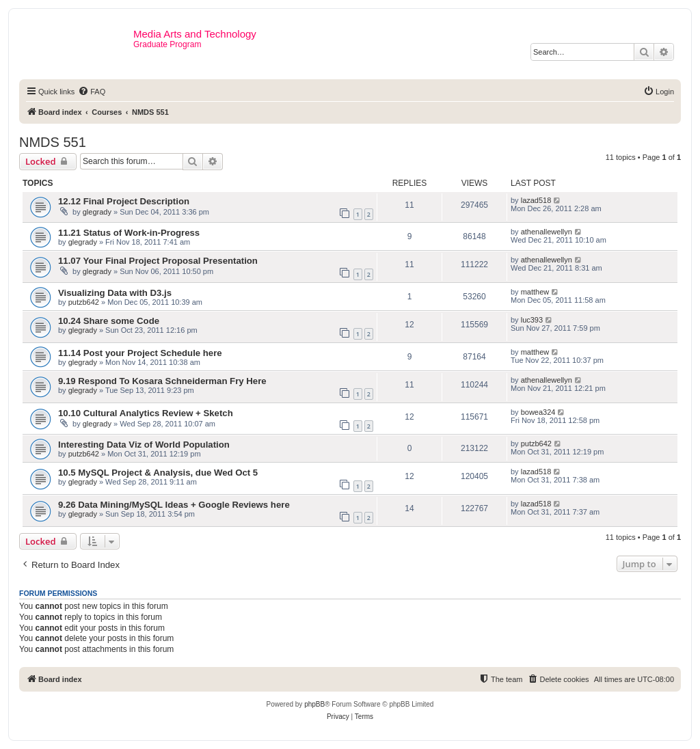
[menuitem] (92, 92)
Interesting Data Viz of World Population (144, 445)
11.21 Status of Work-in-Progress (129, 233)
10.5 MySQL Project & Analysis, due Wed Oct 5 (158, 473)
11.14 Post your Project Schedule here (140, 353)
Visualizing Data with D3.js (115, 293)
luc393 (532, 320)
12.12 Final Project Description (124, 201)
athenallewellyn (547, 232)
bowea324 (538, 412)
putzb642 (84, 302)
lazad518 (536, 200)
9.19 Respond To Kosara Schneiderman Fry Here (162, 381)
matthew (535, 292)
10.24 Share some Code (109, 321)
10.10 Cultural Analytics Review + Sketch (146, 413)
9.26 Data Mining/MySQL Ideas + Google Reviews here (174, 505)
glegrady (97, 212)
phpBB (314, 704)
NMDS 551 (53, 142)
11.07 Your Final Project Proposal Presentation (158, 261)
